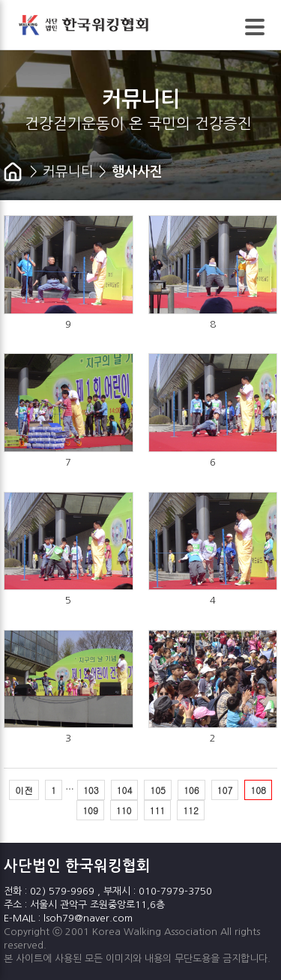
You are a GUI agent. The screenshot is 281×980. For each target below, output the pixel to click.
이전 (24, 790)
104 (125, 790)
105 (158, 790)
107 (225, 790)
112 (191, 810)
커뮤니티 (68, 172)
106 (191, 790)
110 (124, 810)
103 (91, 790)
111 (158, 810)
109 (90, 810)
